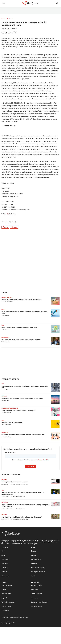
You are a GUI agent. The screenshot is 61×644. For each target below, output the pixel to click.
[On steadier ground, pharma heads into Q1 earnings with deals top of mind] (55, 436)
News (3, 19)
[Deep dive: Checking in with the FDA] (55, 424)
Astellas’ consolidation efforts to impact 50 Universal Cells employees (21, 300)
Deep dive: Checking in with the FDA (12, 422)
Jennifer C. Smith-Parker (22, 484)
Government (6, 338)
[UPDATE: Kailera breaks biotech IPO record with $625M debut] (55, 329)
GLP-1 (3, 310)
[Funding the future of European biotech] (55, 481)
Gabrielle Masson (20, 509)
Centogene (15, 57)
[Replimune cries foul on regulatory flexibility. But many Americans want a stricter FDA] (55, 387)
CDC (3, 490)
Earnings (5, 432)
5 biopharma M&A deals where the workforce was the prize (18, 410)
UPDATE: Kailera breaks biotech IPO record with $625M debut (19, 328)
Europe (14, 227)
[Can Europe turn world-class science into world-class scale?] (55, 516)
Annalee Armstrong (6, 413)
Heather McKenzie (6, 390)
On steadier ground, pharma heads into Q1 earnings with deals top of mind (23, 435)
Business (10, 19)
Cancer (4, 396)
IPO (3, 325)
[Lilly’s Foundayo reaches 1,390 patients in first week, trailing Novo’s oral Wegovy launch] (55, 313)
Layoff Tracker (7, 297)
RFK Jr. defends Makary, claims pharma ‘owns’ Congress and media (21, 340)
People (5, 227)
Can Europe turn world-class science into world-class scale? (22, 517)
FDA (3, 384)
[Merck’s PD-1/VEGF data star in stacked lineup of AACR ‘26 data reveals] (55, 400)
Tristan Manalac (5, 315)
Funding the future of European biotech (15, 482)
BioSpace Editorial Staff (7, 302)
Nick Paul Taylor (5, 400)
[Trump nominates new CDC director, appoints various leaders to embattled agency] (55, 492)
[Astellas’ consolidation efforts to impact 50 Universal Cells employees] (55, 301)
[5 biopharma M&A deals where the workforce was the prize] (55, 412)
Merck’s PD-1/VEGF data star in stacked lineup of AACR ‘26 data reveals (22, 398)
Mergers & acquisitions (10, 408)
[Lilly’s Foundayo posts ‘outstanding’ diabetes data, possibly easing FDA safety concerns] (55, 504)
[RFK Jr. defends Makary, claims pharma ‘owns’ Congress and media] (55, 341)
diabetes (5, 502)
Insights (4, 480)
